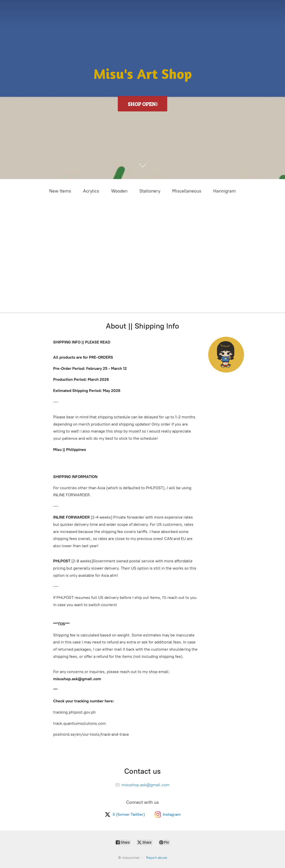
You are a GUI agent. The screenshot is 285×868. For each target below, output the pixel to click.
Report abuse (157, 858)
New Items (60, 191)
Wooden (119, 191)
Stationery (150, 191)
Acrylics (91, 191)
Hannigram (224, 191)
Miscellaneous (187, 191)
